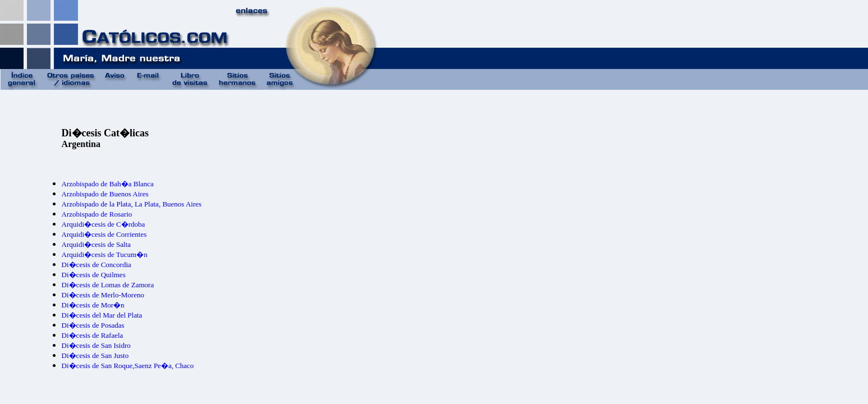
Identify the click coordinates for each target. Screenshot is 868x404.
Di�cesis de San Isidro (96, 345)
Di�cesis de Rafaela (93, 335)
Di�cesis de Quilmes (94, 275)
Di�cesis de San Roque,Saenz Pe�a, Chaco (128, 366)
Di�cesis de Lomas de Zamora (108, 285)
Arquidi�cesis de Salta (96, 244)
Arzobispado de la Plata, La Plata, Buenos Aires (132, 204)
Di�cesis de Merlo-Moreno (103, 295)
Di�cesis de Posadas (93, 325)
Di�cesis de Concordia (97, 265)
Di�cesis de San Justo (95, 355)
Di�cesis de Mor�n (93, 305)
